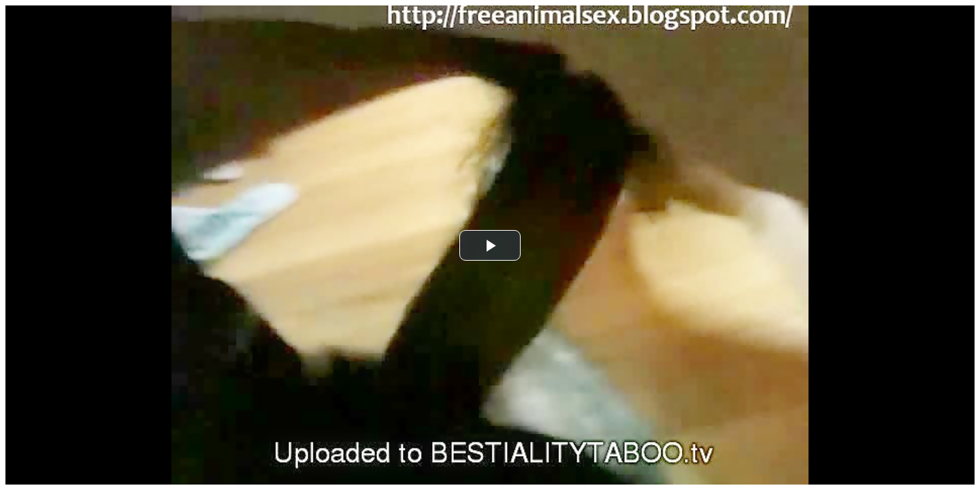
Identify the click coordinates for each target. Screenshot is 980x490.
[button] (490, 245)
